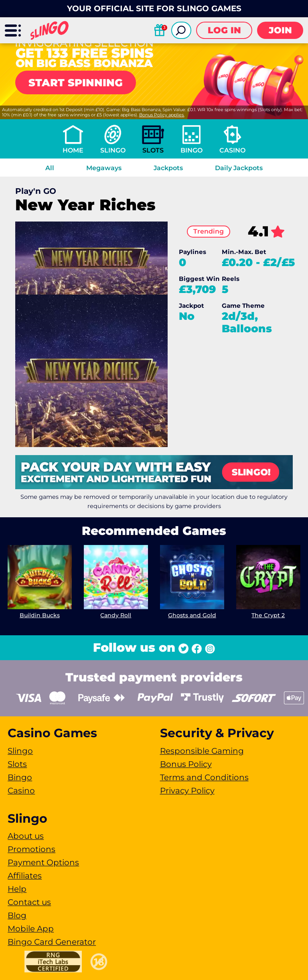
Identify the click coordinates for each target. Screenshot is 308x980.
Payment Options (43, 862)
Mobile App (31, 929)
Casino (232, 150)
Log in (224, 30)
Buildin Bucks (40, 615)
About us (26, 836)
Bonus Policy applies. (162, 115)
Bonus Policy (186, 764)
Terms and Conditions (204, 777)
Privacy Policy (187, 791)
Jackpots (168, 168)
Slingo (113, 150)
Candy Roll (116, 615)
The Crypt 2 (268, 615)
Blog (17, 915)
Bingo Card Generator (52, 942)
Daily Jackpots (239, 168)
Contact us (29, 902)
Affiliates (25, 876)
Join (280, 30)
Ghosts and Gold (192, 615)
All (50, 168)
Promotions (31, 849)
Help (17, 889)
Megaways (104, 168)
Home (73, 150)
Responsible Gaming (202, 751)
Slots (153, 150)
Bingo (191, 150)
